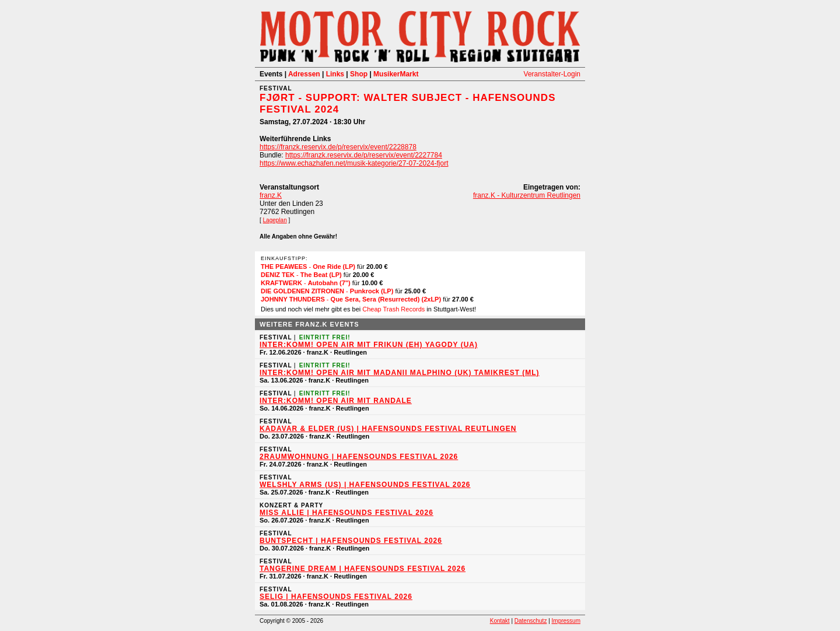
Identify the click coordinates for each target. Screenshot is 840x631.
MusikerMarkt (396, 74)
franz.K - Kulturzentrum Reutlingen (527, 195)
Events (271, 74)
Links (335, 74)
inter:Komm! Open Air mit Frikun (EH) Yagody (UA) (369, 345)
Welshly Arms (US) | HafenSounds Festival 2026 (365, 485)
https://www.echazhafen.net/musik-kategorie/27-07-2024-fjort (354, 163)
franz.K (271, 195)
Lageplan (275, 220)
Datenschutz (531, 621)
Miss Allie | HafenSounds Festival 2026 (346, 513)
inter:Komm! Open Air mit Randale (336, 401)
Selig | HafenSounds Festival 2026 (336, 597)
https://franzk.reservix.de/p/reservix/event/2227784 (364, 155)
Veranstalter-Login (552, 74)
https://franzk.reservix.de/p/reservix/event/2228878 (338, 147)
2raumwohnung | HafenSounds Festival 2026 (359, 457)
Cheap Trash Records (393, 309)
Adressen (304, 74)
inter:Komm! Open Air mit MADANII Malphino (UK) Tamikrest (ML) (400, 373)
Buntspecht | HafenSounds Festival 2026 (351, 541)
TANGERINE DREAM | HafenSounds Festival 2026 (363, 569)
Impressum (566, 621)
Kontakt (500, 621)
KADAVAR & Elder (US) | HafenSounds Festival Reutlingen (388, 429)
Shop (359, 74)
